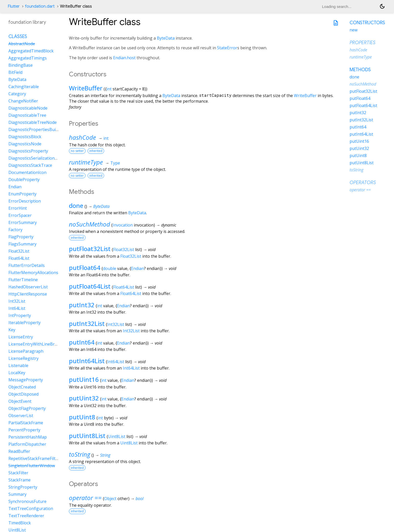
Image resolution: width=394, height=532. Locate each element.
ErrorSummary (23, 222)
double (110, 268)
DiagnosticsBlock (25, 137)
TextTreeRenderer (26, 516)
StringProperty (23, 487)
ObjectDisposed (23, 394)
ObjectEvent (20, 401)
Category (17, 94)
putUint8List (87, 436)
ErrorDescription (25, 201)
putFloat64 (85, 268)
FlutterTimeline (23, 280)
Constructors (367, 23)
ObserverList (21, 416)
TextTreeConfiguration (31, 509)
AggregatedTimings (28, 58)
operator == (85, 498)
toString (80, 454)
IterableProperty (25, 323)
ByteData (166, 38)
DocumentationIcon (27, 172)
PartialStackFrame (26, 423)
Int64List (116, 362)
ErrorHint (18, 208)
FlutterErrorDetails (27, 265)
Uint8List (117, 436)
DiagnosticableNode (28, 108)
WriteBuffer (86, 88)
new (354, 30)
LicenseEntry (21, 337)
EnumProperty (22, 194)
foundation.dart (40, 6)
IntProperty (20, 315)
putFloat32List (90, 249)
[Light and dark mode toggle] (382, 6)
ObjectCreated (22, 387)
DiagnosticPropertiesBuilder (36, 129)
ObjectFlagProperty (27, 408)
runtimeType (86, 162)
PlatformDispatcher (27, 444)
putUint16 (84, 379)
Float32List (124, 250)
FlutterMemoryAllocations (33, 273)
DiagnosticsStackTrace (30, 165)
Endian (138, 268)
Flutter (14, 6)
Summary (17, 494)
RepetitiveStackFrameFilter (34, 458)
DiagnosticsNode (25, 144)
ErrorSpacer (20, 215)
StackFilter (18, 473)
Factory (15, 230)
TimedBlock (20, 523)
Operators (363, 183)
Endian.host (124, 58)
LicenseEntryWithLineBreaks (36, 344)
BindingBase (21, 65)
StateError (227, 48)
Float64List (124, 287)
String (105, 455)
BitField (15, 72)
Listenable (18, 365)
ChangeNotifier (23, 101)
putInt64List (87, 361)
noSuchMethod (89, 224)
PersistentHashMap (28, 437)
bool (140, 499)
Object (110, 499)
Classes (18, 37)
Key (12, 330)
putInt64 (82, 342)
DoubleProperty (24, 180)
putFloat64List (90, 286)
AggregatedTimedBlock (31, 51)
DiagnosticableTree (27, 115)
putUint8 (82, 417)
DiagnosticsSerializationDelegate (40, 158)
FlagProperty (21, 237)
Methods (360, 70)
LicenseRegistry (23, 358)
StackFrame (20, 480)
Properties (362, 43)
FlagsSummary (22, 244)
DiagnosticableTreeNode (33, 122)
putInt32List (87, 323)
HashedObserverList (28, 287)
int (109, 89)
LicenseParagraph (26, 351)
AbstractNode (22, 44)
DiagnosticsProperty (28, 151)
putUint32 (84, 398)
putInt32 (82, 305)
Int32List (116, 324)
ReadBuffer (19, 451)
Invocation (123, 225)
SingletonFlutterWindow (32, 466)
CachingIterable (24, 87)
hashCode (82, 137)
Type (115, 163)
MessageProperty (26, 380)
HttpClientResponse (28, 294)
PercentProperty (24, 430)
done (76, 205)
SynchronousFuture (27, 501)
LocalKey (17, 373)
